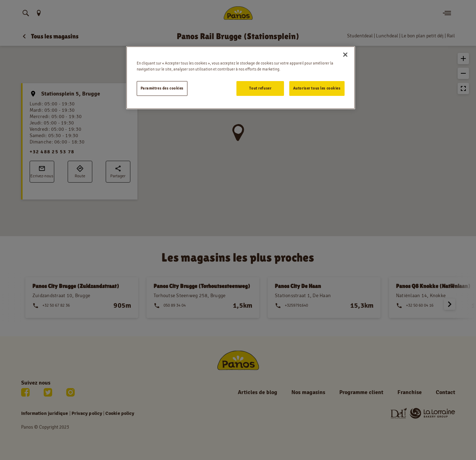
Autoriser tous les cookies (317, 88)
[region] (241, 78)
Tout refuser (260, 88)
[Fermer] (345, 55)
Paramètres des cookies (162, 88)
